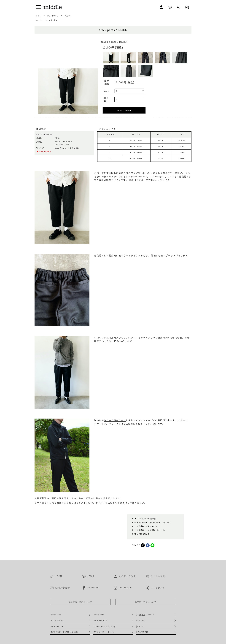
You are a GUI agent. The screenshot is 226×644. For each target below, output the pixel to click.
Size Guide (57, 620)
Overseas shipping (105, 626)
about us (56, 615)
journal (140, 626)
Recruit (141, 620)
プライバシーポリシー (105, 632)
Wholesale (57, 626)
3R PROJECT (101, 620)
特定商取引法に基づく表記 (65, 632)
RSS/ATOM (142, 632)
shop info (99, 615)
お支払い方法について (146, 602)
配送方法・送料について (80, 602)
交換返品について (146, 615)
